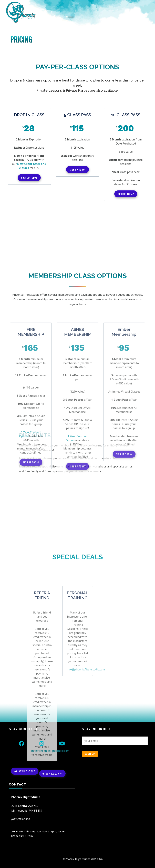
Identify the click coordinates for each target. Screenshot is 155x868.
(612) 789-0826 (21, 819)
